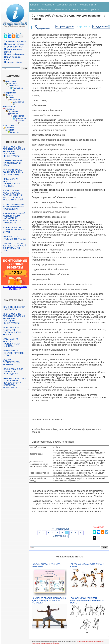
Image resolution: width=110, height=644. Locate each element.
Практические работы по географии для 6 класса (12, 331)
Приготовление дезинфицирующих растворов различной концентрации (14, 151)
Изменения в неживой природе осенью (13, 353)
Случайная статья (14, 47)
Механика (10, 109)
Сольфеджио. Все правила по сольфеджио (13, 371)
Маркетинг (15, 100)
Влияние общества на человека (14, 308)
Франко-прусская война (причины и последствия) (13, 172)
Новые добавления (14, 54)
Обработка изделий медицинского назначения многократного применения (14, 218)
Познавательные (88, 5)
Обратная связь (13, 57)
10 (81, 533)
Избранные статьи (14, 44)
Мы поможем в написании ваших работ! (15, 288)
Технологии (20, 118)
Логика (11, 97)
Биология (12, 83)
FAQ (6, 60)
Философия (8, 125)
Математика (18, 102)
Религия (14, 114)
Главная (35, 5)
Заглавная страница (15, 41)
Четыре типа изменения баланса (14, 238)
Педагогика (13, 111)
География (18, 88)
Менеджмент (9, 107)
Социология (18, 116)
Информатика (9, 93)
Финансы (10, 128)
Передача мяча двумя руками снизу (87, 565)
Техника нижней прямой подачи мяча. (13, 163)
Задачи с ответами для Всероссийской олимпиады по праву (14, 247)
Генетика (14, 86)
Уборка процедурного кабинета (11, 362)
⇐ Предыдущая (65, 27)
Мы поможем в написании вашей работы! (45, 643)
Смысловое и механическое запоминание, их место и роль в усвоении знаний (13, 195)
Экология (15, 132)
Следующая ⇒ (101, 27)
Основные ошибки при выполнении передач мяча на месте (87, 600)
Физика (21, 120)
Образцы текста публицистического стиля (15, 230)
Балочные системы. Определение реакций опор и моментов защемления (15, 383)
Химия (11, 130)
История (9, 95)
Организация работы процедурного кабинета (11, 182)
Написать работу (13, 62)
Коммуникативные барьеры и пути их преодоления (14, 207)
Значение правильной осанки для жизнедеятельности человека (49, 600)
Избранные (48, 5)
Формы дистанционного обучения (46, 565)
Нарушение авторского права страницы (91, 642)
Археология (11, 81)
